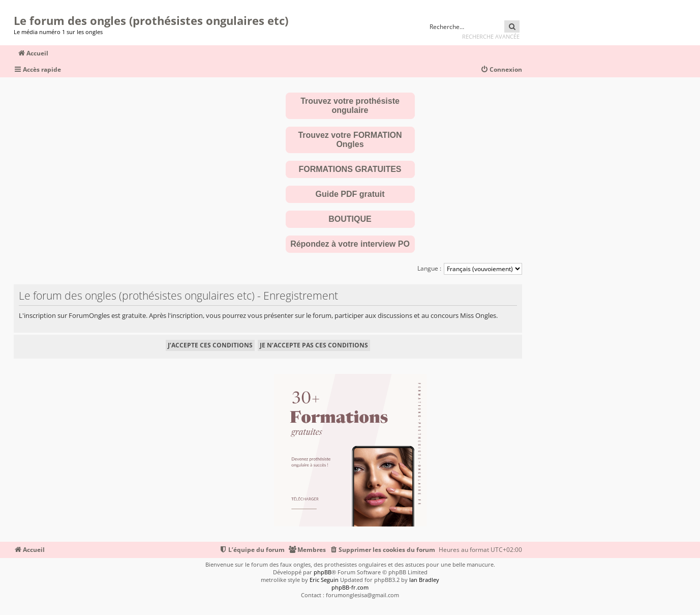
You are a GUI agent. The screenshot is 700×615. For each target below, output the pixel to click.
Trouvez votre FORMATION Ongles (350, 140)
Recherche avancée (491, 36)
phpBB (323, 572)
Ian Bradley (424, 580)
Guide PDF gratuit (350, 194)
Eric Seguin (324, 580)
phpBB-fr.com (350, 587)
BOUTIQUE (350, 219)
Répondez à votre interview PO (350, 244)
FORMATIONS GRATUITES (350, 169)
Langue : (429, 268)
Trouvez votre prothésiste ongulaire (350, 106)
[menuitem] (501, 70)
